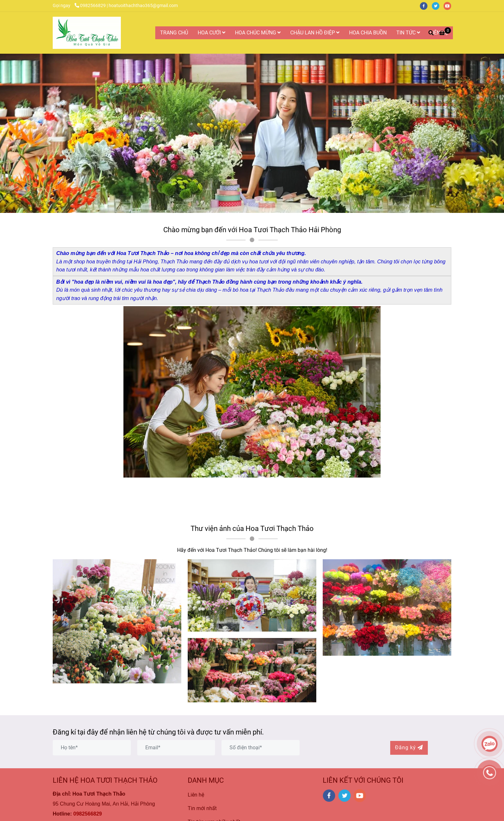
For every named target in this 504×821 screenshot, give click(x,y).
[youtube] (449, 6)
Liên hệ (196, 795)
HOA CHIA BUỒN (368, 33)
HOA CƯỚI (212, 33)
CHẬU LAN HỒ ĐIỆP (315, 33)
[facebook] (426, 6)
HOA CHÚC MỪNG (258, 33)
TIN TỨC (408, 33)
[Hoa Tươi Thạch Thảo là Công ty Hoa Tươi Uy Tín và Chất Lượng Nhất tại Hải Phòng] (87, 33)
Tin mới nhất (202, 808)
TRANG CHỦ (174, 33)
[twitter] (438, 6)
